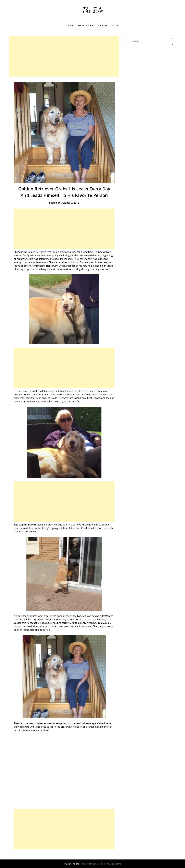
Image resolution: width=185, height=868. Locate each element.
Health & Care (86, 25)
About (115, 25)
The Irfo (92, 10)
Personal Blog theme (111, 864)
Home (70, 25)
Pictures (103, 25)
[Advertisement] (64, 56)
